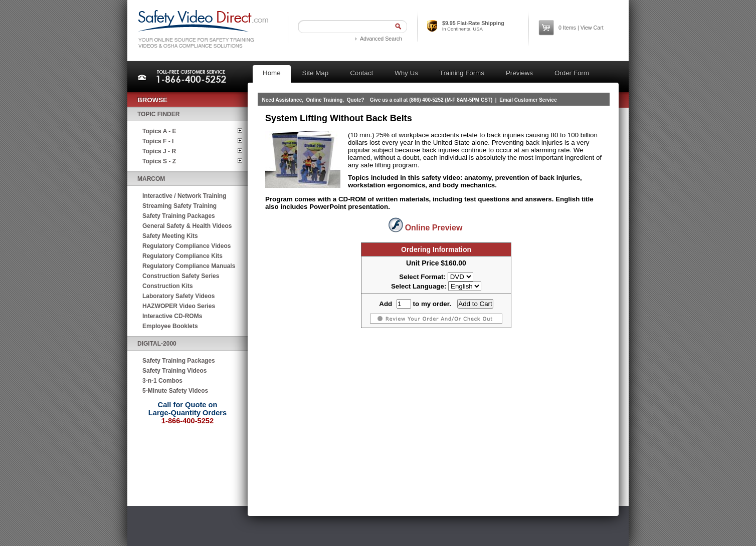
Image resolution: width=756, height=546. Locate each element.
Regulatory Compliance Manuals (189, 266)
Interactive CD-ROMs (172, 316)
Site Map (316, 73)
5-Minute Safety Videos (175, 391)
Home (272, 73)
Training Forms (462, 73)
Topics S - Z (159, 161)
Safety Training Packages (179, 216)
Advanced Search (381, 39)
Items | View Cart (581, 28)
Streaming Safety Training (179, 206)
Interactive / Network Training (184, 196)
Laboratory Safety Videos (179, 296)
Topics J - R (159, 151)
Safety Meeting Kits (170, 236)
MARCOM (151, 179)
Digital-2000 (157, 344)
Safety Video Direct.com (203, 29)
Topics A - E (159, 131)
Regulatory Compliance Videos (187, 246)
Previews (519, 73)
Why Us (406, 73)
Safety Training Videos (174, 371)
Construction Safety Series (181, 276)
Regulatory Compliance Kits (182, 256)
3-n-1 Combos (162, 381)
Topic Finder (158, 114)
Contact (361, 73)
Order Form (572, 73)
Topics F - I (158, 141)
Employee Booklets (170, 326)
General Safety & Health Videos (187, 226)
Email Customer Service (528, 100)
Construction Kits (168, 286)
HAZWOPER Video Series (179, 306)
